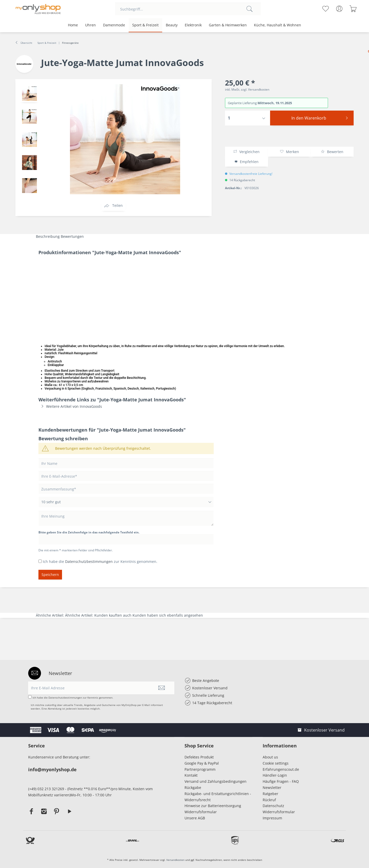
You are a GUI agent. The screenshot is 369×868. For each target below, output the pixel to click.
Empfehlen (247, 162)
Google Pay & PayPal (202, 763)
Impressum (273, 818)
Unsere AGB (195, 818)
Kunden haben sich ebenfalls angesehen (168, 615)
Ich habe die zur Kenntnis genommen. (100, 561)
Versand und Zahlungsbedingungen (216, 781)
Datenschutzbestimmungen (89, 561)
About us (270, 757)
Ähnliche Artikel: (50, 615)
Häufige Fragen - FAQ (281, 781)
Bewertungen (72, 236)
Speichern (50, 575)
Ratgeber (270, 794)
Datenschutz (273, 806)
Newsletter (272, 787)
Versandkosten (175, 860)
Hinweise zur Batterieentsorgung (213, 806)
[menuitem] (188, 9)
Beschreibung (48, 236)
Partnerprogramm (200, 769)
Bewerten (332, 152)
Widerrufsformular (201, 812)
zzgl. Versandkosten (255, 89)
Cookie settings (276, 763)
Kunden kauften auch (113, 615)
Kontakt (191, 775)
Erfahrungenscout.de (281, 769)
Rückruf (269, 800)
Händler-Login (275, 775)
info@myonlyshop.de (52, 769)
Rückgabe (193, 787)
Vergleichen (246, 152)
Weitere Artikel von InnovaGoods (70, 406)
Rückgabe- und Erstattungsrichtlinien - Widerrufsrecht (218, 797)
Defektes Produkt (199, 757)
